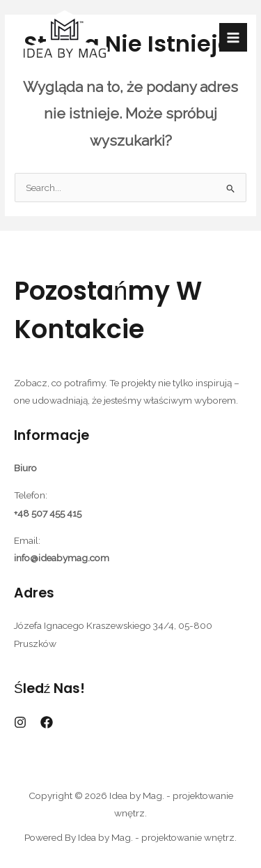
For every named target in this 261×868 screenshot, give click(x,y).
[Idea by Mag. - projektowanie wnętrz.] (64, 38)
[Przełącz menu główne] (234, 37)
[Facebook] (47, 722)
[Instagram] (20, 722)
